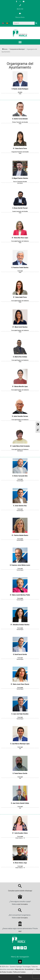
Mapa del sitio (19, 969)
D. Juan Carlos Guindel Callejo (20, 803)
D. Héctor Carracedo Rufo (20, 476)
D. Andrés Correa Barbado (20, 119)
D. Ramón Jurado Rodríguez (20, 89)
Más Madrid (20, 183)
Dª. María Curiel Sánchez (20, 327)
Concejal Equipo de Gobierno (20, 360)
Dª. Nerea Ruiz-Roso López (20, 238)
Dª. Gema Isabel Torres (20, 297)
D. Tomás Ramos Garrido (20, 773)
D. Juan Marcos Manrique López (20, 744)
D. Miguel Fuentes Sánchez (20, 178)
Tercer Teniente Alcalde (20, 182)
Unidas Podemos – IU (20, 838)
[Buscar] (36, 23)
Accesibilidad (29, 969)
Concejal (20, 271)
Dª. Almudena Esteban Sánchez (20, 625)
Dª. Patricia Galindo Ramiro (20, 535)
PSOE (20, 94)
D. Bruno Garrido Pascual (20, 208)
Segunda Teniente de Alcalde (20, 152)
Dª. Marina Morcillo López (20, 386)
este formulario (23, 904)
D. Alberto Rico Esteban (20, 357)
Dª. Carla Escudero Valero (20, 833)
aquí (31, 891)
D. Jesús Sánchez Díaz (20, 506)
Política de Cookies (19, 972)
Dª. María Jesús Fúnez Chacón (20, 684)
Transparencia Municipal (17, 49)
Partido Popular (20, 481)
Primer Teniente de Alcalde (20, 122)
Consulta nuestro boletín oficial (19, 891)
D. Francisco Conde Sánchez (20, 268)
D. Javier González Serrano (20, 416)
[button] (20, 42)
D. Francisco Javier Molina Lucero (20, 565)
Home (5, 49)
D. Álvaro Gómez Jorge (20, 863)
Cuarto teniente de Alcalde (20, 211)
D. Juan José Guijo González (20, 714)
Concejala (20, 539)
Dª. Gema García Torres (20, 148)
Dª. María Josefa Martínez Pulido (20, 595)
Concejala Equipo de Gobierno (20, 241)
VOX (20, 749)
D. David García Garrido (20, 654)
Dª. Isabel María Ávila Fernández (20, 446)
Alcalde (20, 92)
